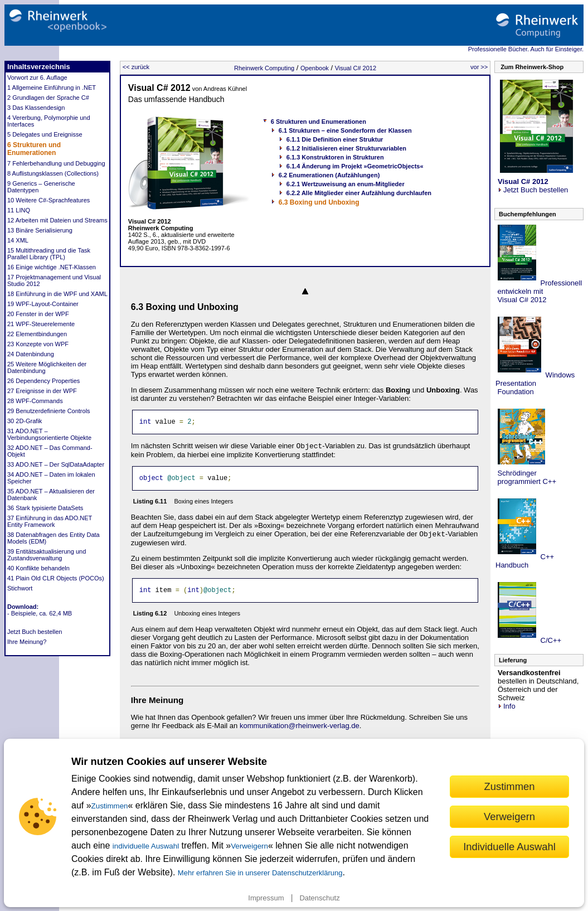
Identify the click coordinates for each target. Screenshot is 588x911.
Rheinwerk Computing (264, 68)
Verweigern (249, 846)
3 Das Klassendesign (36, 108)
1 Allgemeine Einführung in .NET (52, 88)
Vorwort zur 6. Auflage (37, 77)
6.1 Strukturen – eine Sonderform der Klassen (345, 130)
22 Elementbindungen (37, 334)
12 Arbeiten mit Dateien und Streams (57, 220)
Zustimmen (110, 806)
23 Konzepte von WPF (38, 344)
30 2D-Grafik (25, 421)
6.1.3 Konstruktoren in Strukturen (335, 157)
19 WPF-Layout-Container (43, 304)
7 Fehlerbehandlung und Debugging (56, 163)
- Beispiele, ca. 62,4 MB (40, 613)
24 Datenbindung (31, 354)
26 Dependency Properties (43, 381)
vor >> (479, 67)
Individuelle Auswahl (509, 847)
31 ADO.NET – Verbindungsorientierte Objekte (49, 434)
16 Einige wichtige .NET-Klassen (52, 267)
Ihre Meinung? (27, 642)
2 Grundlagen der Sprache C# (48, 98)
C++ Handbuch (525, 561)
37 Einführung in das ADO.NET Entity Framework (50, 521)
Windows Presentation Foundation (535, 383)
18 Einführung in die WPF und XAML (57, 294)
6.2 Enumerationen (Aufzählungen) (329, 175)
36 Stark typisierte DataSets (45, 508)
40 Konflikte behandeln (38, 568)
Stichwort (20, 588)
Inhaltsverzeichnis (39, 67)
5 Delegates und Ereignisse (45, 134)
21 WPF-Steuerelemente (41, 324)
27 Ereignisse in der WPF (42, 391)
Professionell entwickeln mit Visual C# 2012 (539, 291)
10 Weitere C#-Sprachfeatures (48, 200)
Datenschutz (319, 898)
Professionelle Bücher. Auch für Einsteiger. (526, 49)
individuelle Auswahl (146, 846)
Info (507, 706)
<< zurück (136, 67)
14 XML (18, 240)
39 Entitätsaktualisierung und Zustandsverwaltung (47, 555)
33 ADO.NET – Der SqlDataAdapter (56, 464)
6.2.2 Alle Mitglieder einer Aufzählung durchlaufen (359, 193)
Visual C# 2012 (356, 68)
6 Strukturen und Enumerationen (34, 149)
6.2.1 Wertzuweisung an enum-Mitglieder (346, 184)
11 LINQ (19, 210)
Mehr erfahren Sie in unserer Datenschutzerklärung (260, 873)
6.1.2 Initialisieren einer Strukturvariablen (346, 148)
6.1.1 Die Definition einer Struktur (335, 139)
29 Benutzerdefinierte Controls (49, 411)
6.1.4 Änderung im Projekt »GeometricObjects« (355, 166)
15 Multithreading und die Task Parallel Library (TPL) (49, 254)
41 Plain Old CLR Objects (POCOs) (56, 578)
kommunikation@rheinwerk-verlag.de (300, 731)
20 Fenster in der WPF (38, 314)
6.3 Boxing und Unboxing (319, 202)
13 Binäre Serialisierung (40, 230)
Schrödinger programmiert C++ (526, 477)
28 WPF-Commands (35, 401)
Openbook (315, 68)
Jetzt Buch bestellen (35, 632)
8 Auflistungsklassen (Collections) (53, 173)
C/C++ (550, 640)
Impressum (266, 898)
